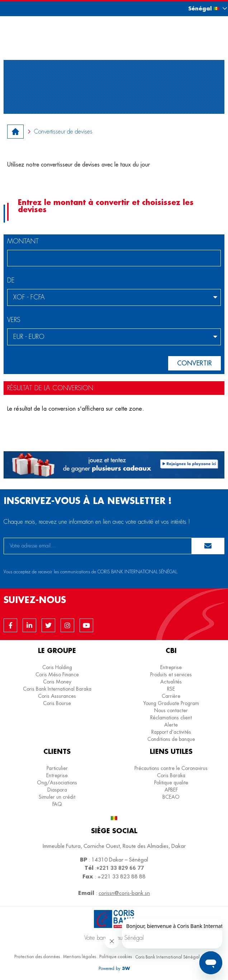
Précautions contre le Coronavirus (171, 768)
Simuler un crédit (57, 797)
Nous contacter (171, 710)
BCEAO (171, 797)
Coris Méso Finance (57, 675)
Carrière (171, 696)
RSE (171, 689)
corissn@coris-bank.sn (124, 893)
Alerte (171, 725)
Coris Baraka (171, 775)
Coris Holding (57, 667)
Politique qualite (171, 783)
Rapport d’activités (171, 732)
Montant (23, 242)
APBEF (171, 790)
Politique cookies (116, 956)
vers (14, 320)
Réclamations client (171, 718)
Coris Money (57, 682)
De (11, 281)
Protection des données (37, 956)
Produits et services (171, 675)
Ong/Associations (57, 783)
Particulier (57, 768)
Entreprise (171, 667)
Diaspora (57, 790)
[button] (201, 8)
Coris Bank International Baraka (57, 689)
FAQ (57, 804)
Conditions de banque (171, 739)
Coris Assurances (57, 696)
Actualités (171, 682)
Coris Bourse (57, 703)
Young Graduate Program (171, 703)
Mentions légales (80, 956)
